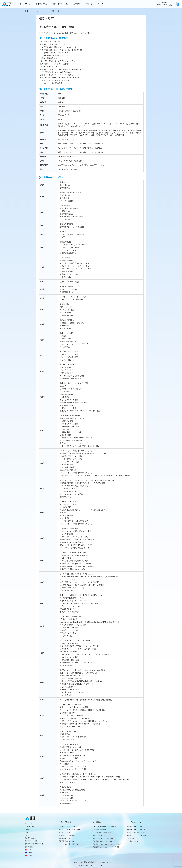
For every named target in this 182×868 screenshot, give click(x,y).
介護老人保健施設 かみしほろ (102, 832)
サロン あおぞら (132, 838)
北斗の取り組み (42, 4)
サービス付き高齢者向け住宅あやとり (105, 827)
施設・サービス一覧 (60, 4)
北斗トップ (29, 11)
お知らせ (89, 4)
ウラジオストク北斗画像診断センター (71, 844)
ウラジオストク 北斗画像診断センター (54, 83)
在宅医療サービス (132, 841)
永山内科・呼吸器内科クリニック (69, 835)
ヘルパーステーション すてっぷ (137, 830)
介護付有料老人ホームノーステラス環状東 (106, 847)
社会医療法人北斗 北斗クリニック (53, 44)
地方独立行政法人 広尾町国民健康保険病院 (56, 80)
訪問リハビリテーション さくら (137, 835)
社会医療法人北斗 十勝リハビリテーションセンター (59, 47)
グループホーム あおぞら (49, 67)
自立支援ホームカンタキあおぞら (103, 838)
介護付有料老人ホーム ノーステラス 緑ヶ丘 (56, 72)
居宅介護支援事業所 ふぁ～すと (137, 832)
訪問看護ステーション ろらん (136, 827)
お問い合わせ (162, 3)
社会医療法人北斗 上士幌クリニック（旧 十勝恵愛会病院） (62, 50)
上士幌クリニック (64, 832)
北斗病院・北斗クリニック (67, 827)
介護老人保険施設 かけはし (50, 58)
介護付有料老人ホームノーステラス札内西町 (107, 844)
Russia (30, 853)
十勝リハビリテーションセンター (69, 830)
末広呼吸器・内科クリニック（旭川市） (55, 53)
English (30, 850)
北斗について (42, 11)
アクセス (171, 3)
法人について (25, 4)
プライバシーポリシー (32, 841)
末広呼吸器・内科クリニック (68, 838)
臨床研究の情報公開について (34, 844)
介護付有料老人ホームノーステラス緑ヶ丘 (106, 841)
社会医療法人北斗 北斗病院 (50, 42)
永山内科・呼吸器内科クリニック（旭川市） (57, 56)
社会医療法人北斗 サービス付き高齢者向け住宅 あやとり (61, 69)
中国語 (30, 856)
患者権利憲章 (29, 847)
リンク (101, 4)
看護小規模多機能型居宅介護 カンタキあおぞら (58, 61)
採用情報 (77, 4)
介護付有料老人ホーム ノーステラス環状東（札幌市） (60, 78)
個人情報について (30, 838)
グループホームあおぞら (100, 835)
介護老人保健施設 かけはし (101, 830)
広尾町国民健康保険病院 (67, 841)
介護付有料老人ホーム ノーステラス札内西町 (57, 75)
